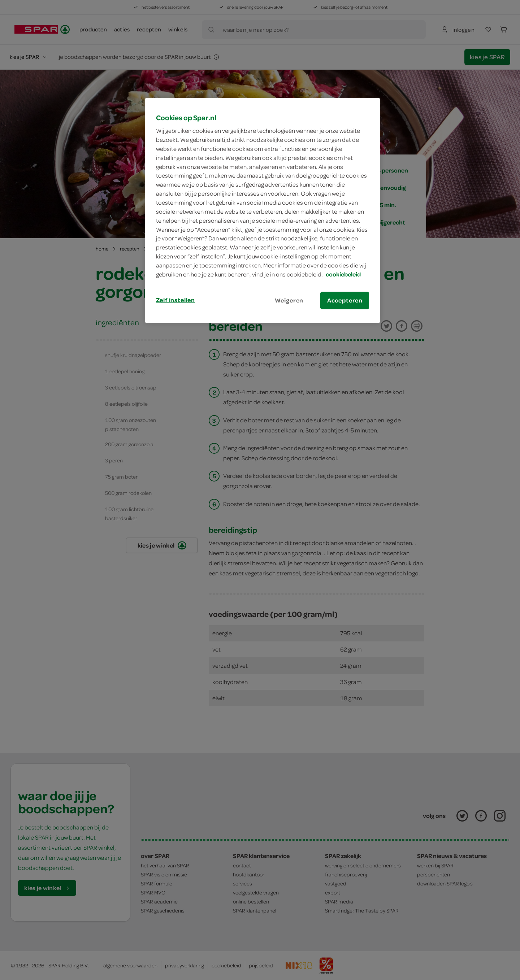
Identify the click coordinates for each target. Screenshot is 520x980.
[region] (263, 210)
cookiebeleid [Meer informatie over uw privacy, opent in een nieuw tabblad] (343, 274)
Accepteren (345, 300)
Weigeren (289, 300)
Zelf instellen (175, 300)
